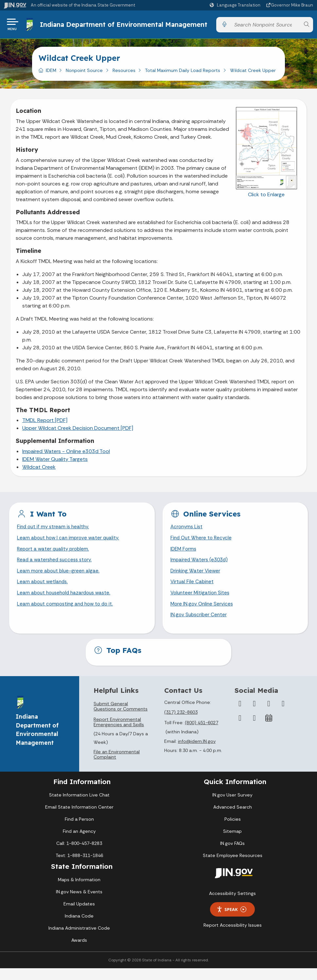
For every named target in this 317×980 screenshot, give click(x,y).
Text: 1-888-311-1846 (79, 867)
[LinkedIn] (240, 730)
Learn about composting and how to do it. (68, 615)
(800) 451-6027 (202, 734)
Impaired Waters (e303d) (200, 569)
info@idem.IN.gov (197, 753)
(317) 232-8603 (181, 724)
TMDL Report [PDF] (45, 427)
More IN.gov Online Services (203, 615)
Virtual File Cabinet (193, 592)
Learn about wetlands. (44, 592)
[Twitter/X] (254, 715)
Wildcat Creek (39, 474)
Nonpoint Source (84, 78)
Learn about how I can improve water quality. (70, 546)
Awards (79, 952)
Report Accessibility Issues (233, 937)
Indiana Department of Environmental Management (103, 28)
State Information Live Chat (79, 807)
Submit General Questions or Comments (121, 718)
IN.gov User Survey (232, 807)
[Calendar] (269, 730)
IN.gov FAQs (232, 855)
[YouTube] (283, 715)
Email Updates (79, 916)
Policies (233, 831)
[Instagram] (269, 715)
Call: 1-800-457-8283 (79, 855)
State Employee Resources (233, 867)
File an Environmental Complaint (117, 766)
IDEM (51, 78)
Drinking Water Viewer (196, 580)
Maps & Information (79, 891)
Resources (124, 78)
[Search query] (265, 28)
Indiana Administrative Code (79, 940)
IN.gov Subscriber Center (200, 626)
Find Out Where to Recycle (202, 546)
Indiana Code (79, 928)
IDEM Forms (184, 557)
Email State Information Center (79, 819)
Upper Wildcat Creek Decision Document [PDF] (78, 435)
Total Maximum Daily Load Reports (183, 78)
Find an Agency (79, 843)
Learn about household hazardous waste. (67, 603)
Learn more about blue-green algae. (60, 580)
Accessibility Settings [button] (232, 905)
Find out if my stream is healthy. (55, 534)
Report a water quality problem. (55, 557)
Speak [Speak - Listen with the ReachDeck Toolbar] (231, 921)
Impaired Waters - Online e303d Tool (66, 458)
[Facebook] (240, 715)
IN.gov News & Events (79, 903)
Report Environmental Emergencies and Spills (119, 734)
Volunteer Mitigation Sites (201, 603)
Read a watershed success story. (56, 569)
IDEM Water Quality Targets (55, 466)
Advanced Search (233, 819)
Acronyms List (187, 534)
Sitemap (232, 843)
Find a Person (79, 831)
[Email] (254, 730)
